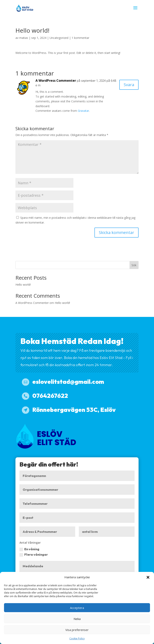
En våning (29, 549)
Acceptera (77, 608)
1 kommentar (80, 38)
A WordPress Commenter (56, 81)
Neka (77, 619)
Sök (134, 265)
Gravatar (83, 111)
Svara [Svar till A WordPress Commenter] (129, 85)
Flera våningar (34, 555)
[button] (148, 577)
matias (24, 38)
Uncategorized (59, 38)
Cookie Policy (77, 638)
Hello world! (23, 285)
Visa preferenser (77, 630)
